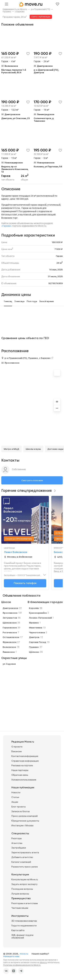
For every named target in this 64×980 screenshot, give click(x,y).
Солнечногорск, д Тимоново (44, 120)
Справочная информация (25, 761)
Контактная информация (25, 756)
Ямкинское (9, 652)
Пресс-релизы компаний (25, 816)
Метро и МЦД (11, 449)
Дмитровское (10, 608)
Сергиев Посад (38, 642)
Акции (15, 802)
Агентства (17, 843)
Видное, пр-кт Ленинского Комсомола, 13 (15, 169)
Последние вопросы (22, 889)
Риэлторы (17, 838)
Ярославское (12, 363)
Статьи (15, 797)
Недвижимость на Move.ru (15, 9)
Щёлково (34, 652)
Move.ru (43, 962)
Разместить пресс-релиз (25, 867)
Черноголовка (37, 632)
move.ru (24, 954)
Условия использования (24, 780)
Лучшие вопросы (20, 894)
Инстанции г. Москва (22, 825)
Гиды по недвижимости (24, 926)
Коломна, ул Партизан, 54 (48, 166)
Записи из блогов (21, 811)
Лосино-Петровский (40, 618)
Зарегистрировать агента (25, 852)
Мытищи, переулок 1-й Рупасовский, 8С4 (14, 71)
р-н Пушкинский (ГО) (40, 9)
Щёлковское (10, 623)
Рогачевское (10, 632)
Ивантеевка (36, 628)
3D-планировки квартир (24, 921)
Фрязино (34, 623)
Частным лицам (20, 908)
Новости (16, 792)
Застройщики (19, 848)
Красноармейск (38, 613)
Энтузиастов (10, 618)
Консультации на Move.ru (25, 879)
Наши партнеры (20, 770)
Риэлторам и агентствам (25, 903)
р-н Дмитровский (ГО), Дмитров (46, 71)
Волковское (9, 647)
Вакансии (17, 751)
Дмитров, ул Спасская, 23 (16, 118)
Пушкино (7, 12)
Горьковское (10, 628)
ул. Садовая (9, 664)
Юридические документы (25, 821)
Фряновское (10, 642)
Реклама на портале (22, 765)
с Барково (20, 12)
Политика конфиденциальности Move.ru (22, 965)
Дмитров (34, 637)
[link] (15, 9)
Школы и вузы (33, 449)
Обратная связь (20, 775)
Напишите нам (11, 956)
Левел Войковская (16, 552)
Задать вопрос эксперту (24, 884)
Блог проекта (18, 807)
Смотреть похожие (32, 480)
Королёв (34, 608)
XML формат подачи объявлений (22, 936)
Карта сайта (18, 930)
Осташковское (11, 637)
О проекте (17, 747)
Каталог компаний (21, 862)
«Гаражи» (7, 226)
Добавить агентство (22, 857)
